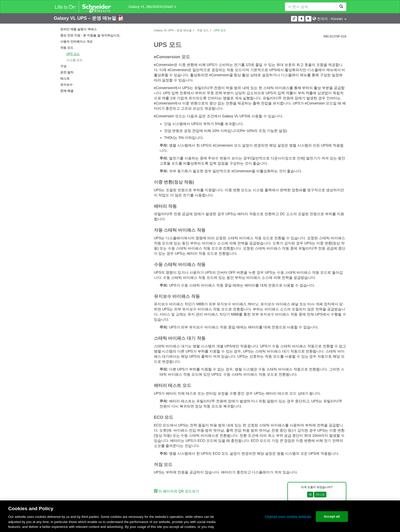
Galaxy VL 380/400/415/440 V (152, 7)
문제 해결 (67, 91)
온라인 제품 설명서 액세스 (79, 29)
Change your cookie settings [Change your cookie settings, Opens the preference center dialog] (288, 516)
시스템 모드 (75, 60)
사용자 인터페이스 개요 (77, 42)
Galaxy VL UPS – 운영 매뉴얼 (86, 18)
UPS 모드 (73, 54)
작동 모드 (67, 48)
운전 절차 (67, 72)
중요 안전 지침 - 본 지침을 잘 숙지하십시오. (90, 35)
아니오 (320, 495)
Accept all (332, 516)
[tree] (100, 60)
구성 (63, 66)
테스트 (65, 79)
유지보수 (66, 85)
